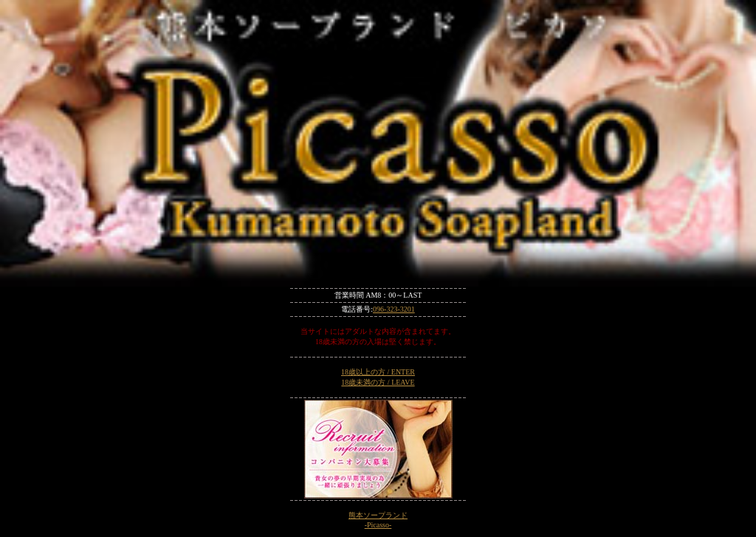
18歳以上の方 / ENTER (378, 372)
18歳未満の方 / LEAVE (378, 382)
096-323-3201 (394, 309)
